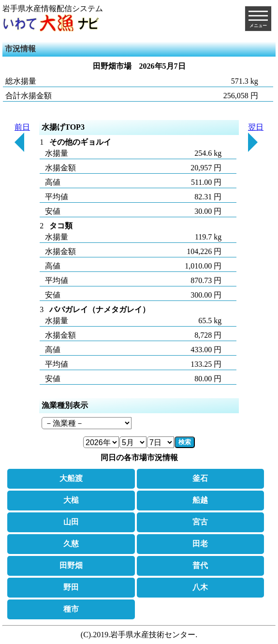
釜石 (200, 478)
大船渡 (71, 478)
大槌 (71, 500)
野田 (71, 587)
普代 (200, 565)
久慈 (71, 544)
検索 (185, 442)
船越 (200, 500)
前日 (22, 137)
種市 (71, 609)
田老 (200, 544)
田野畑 (71, 565)
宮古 (200, 522)
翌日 (256, 137)
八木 (200, 587)
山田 (71, 522)
